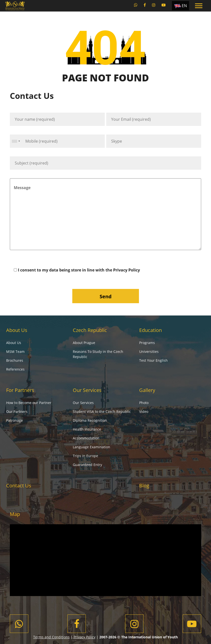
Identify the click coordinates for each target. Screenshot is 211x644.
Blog (144, 486)
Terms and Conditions (51, 637)
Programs (147, 343)
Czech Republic (90, 330)
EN (184, 6)
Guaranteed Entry (87, 465)
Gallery (147, 390)
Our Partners (17, 412)
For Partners (20, 390)
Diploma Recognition (90, 420)
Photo (144, 403)
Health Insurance (87, 429)
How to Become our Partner (29, 403)
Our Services (87, 390)
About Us (17, 330)
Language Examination (91, 447)
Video (144, 412)
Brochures (15, 360)
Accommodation (86, 438)
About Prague (84, 343)
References (15, 369)
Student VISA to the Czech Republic (102, 412)
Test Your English (153, 360)
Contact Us (19, 486)
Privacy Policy (127, 270)
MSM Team (15, 352)
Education (151, 330)
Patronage (15, 420)
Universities (149, 352)
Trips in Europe (85, 456)
